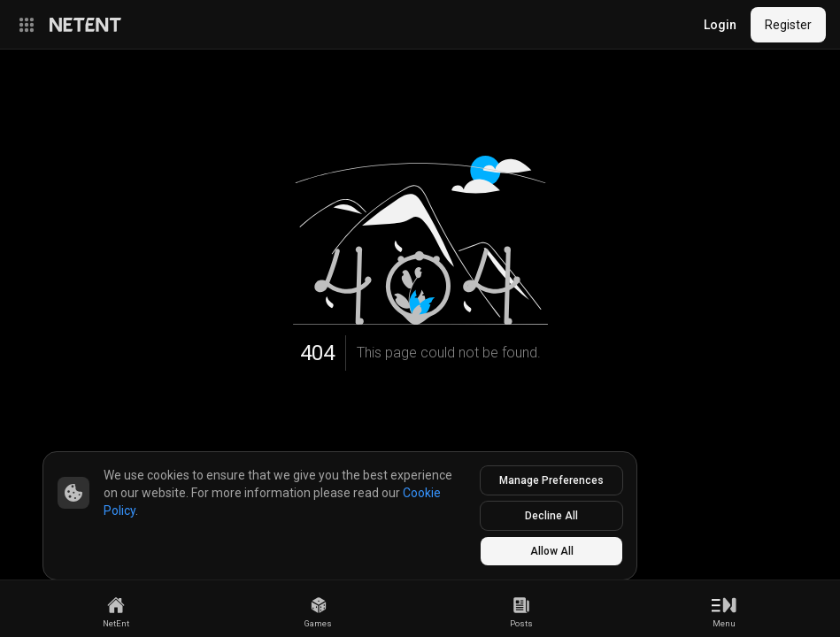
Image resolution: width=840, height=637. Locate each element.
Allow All (552, 551)
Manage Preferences (551, 480)
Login (720, 25)
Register (788, 25)
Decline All (551, 516)
